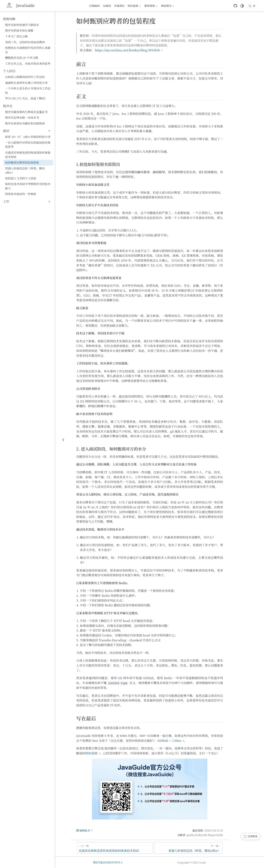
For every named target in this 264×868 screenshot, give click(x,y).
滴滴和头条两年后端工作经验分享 (26, 78)
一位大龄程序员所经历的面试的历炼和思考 (31, 136)
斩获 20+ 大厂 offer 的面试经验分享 (28, 128)
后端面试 (95, 6)
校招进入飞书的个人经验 (21, 165)
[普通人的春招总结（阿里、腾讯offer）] (204, 849)
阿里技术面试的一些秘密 (21, 177)
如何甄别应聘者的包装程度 (22, 154)
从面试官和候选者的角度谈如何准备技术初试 (31, 146)
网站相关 (167, 6)
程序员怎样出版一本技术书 (22, 109)
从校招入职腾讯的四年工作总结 (25, 73)
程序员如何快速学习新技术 (22, 25)
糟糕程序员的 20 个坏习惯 (22, 54)
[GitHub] (223, 6)
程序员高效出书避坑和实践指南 (25, 115)
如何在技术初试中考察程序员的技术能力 (31, 171)
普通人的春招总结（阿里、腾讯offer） (30, 160)
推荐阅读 (151, 6)
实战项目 (119, 6)
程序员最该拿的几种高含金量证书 (26, 103)
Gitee (193, 741)
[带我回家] (20, 6)
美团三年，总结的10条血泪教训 (25, 42)
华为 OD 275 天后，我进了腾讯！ (26, 90)
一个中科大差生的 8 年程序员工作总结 (29, 84)
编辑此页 (99, 831)
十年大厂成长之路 (16, 36)
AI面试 (107, 6)
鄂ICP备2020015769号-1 (127, 862)
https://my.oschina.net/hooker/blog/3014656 (143, 51)
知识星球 (134, 6)
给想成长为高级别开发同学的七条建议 (29, 48)
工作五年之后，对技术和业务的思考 (28, 59)
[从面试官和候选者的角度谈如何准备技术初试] (130, 849)
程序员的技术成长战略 (19, 30)
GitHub (178, 741)
